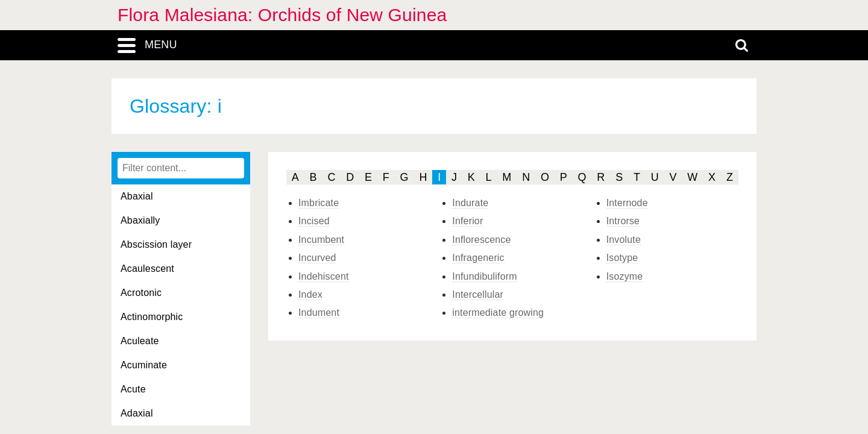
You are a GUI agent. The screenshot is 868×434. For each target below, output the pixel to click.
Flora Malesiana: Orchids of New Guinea (282, 15)
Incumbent (321, 240)
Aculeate (140, 341)
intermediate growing (498, 313)
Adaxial (137, 413)
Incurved (317, 258)
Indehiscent (324, 276)
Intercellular (478, 294)
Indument (319, 313)
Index (310, 294)
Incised (314, 221)
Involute (624, 240)
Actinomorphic (152, 317)
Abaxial (137, 196)
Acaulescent (147, 269)
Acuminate (144, 365)
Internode (627, 203)
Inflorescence (481, 240)
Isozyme (625, 276)
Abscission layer (156, 244)
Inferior (467, 221)
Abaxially (140, 220)
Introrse (623, 221)
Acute (133, 389)
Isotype (622, 258)
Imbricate (319, 203)
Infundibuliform (484, 276)
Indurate (470, 203)
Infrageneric (478, 258)
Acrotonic (141, 293)
